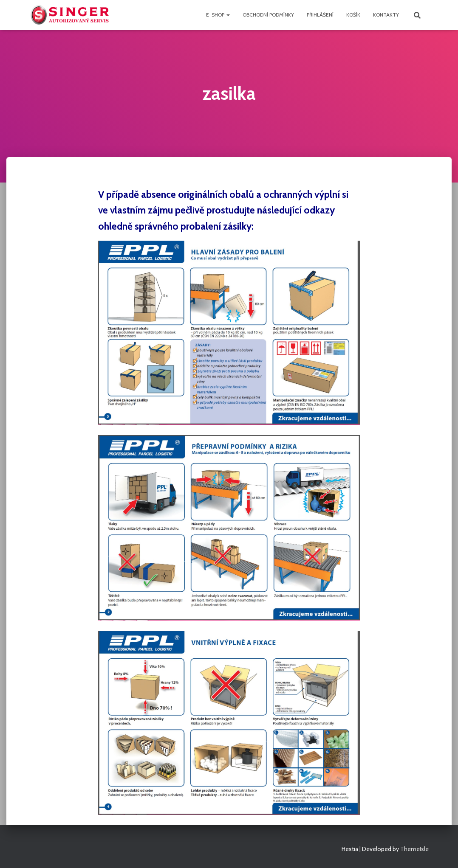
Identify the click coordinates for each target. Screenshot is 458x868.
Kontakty (386, 15)
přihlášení (320, 15)
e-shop (218, 15)
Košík (353, 15)
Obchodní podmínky (268, 15)
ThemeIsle (414, 849)
